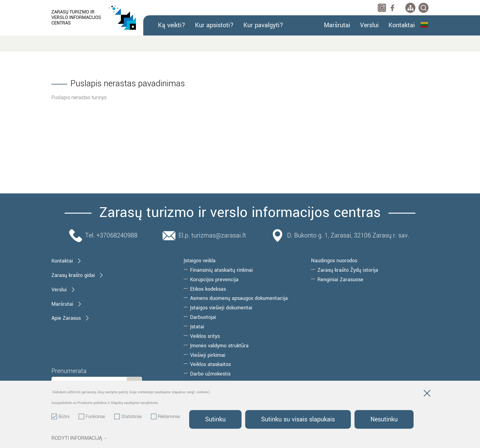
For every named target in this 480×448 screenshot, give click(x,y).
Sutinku (215, 419)
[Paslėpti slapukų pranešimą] (427, 394)
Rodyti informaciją (79, 438)
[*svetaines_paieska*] (424, 8)
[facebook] (392, 8)
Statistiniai (128, 417)
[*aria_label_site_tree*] (410, 8)
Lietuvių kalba (424, 25)
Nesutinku (384, 419)
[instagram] (382, 8)
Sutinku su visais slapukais (298, 419)
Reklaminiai (165, 417)
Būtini (60, 417)
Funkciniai (92, 417)
